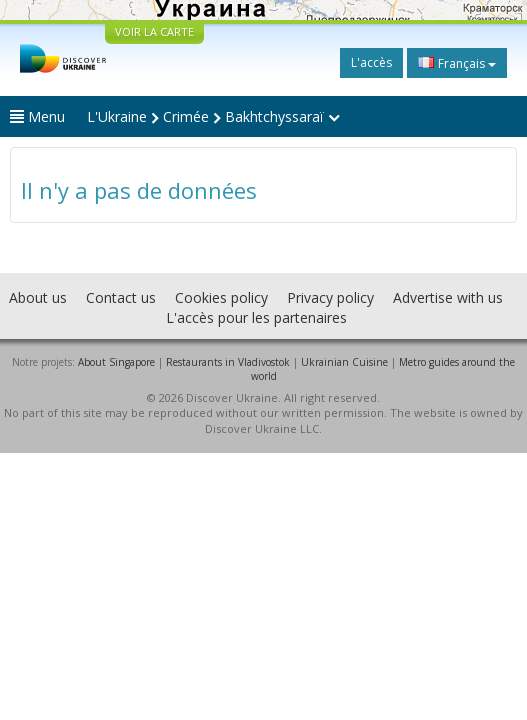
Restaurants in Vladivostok (228, 362)
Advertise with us (448, 297)
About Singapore (116, 362)
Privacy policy (330, 297)
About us (38, 297)
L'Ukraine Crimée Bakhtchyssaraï (213, 116)
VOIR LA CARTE (154, 31)
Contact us (121, 297)
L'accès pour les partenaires (256, 317)
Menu (37, 116)
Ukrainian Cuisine (344, 362)
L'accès (371, 62)
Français (457, 63)
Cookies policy (221, 297)
